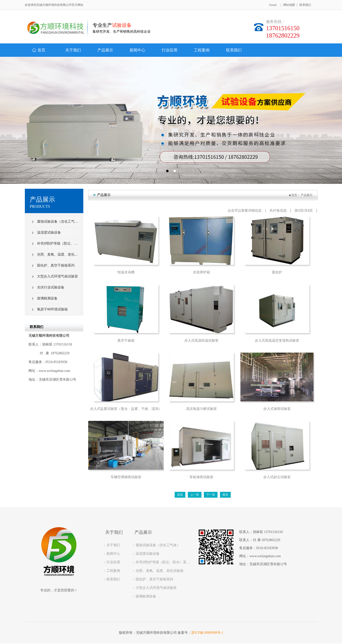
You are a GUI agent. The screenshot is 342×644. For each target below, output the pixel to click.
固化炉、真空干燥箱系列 (56, 265)
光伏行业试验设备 (51, 287)
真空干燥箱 (126, 340)
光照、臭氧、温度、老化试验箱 (58, 254)
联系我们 (305, 5)
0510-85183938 (267, 548)
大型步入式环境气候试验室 (57, 276)
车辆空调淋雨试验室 (126, 477)
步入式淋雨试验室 (277, 409)
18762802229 (271, 540)
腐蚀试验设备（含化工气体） (58, 222)
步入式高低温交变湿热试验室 (277, 340)
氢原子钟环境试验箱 (52, 309)
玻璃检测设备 (47, 298)
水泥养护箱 (202, 272)
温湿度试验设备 (49, 233)
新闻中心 (113, 554)
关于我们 (113, 545)
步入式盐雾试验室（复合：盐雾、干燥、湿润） (126, 409)
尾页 (226, 495)
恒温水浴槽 (126, 272)
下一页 (211, 495)
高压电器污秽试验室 (202, 409)
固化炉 (277, 272)
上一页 (195, 495)
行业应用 (113, 562)
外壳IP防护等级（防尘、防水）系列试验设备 (58, 243)
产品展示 (307, 195)
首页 (295, 195)
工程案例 (113, 571)
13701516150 (273, 532)
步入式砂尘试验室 (277, 477)
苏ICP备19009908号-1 (207, 633)
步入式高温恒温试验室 (202, 340)
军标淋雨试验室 (202, 477)
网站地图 (289, 5)
